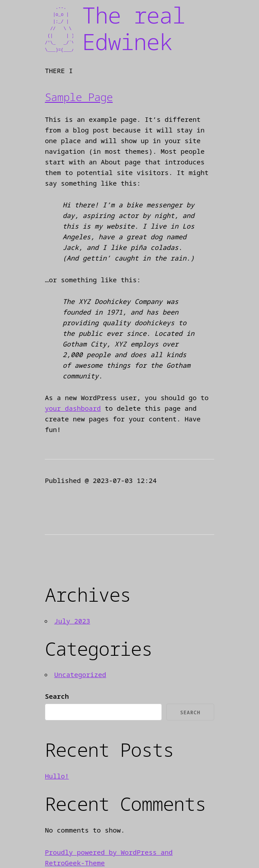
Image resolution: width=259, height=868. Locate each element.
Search (57, 696)
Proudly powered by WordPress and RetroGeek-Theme (109, 857)
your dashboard (73, 408)
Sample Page (79, 97)
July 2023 (72, 621)
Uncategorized (80, 674)
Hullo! (57, 776)
